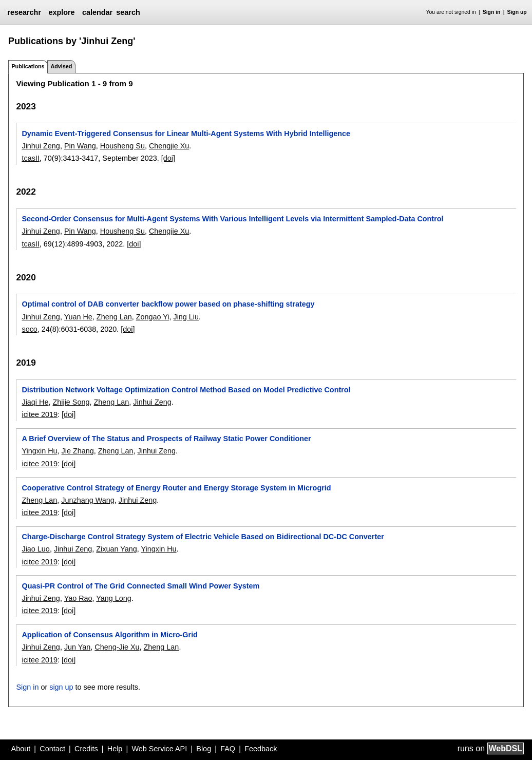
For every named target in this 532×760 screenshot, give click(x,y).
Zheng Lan (114, 317)
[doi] (168, 158)
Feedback (261, 749)
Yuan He (78, 317)
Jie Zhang (78, 451)
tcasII (30, 158)
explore (61, 12)
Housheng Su (122, 146)
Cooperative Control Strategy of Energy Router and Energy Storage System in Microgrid (176, 488)
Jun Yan (77, 647)
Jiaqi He (35, 402)
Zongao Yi (153, 317)
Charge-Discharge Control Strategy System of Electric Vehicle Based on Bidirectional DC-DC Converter (203, 537)
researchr (24, 12)
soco (29, 329)
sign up (61, 687)
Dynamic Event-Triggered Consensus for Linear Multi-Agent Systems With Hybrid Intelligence (186, 134)
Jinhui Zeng (41, 146)
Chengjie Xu (169, 146)
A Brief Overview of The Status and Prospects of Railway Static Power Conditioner (166, 439)
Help (115, 749)
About (21, 749)
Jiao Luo (35, 549)
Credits (86, 749)
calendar (97, 12)
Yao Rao (78, 598)
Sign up (517, 12)
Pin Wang (80, 146)
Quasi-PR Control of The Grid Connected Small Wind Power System (140, 586)
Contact (52, 749)
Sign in (492, 12)
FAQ (228, 749)
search (128, 12)
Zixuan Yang (116, 549)
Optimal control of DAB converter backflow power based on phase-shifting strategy (168, 304)
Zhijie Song (71, 402)
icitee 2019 (40, 414)
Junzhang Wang (88, 500)
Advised (61, 66)
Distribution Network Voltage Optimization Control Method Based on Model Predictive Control (186, 390)
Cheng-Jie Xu (117, 647)
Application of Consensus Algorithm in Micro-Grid (109, 635)
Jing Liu (186, 317)
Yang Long (114, 598)
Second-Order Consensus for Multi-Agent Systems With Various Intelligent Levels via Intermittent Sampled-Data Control (232, 219)
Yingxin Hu (39, 451)
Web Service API (159, 749)
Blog (204, 749)
